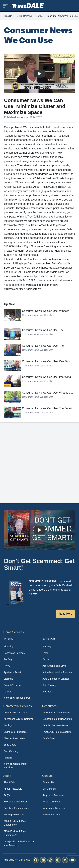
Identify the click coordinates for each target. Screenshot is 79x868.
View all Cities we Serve (17, 698)
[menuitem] (20, 647)
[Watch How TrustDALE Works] (40, 530)
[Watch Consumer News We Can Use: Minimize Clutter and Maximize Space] (40, 74)
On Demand (26, 16)
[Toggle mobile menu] (5, 6)
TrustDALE (10, 16)
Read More (66, 614)
